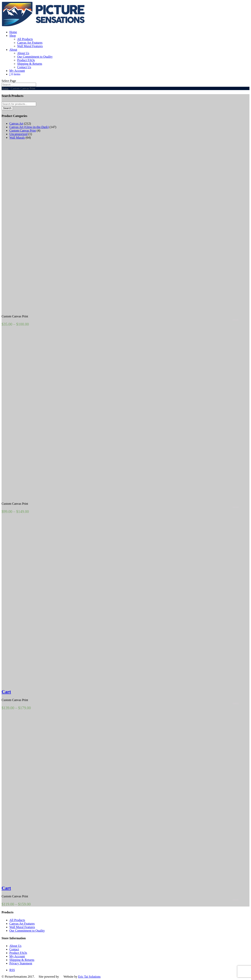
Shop (13, 36)
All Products (25, 39)
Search (7, 108)
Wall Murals (17, 138)
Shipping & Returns (30, 64)
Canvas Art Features (30, 43)
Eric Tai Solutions (89, 977)
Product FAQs (26, 60)
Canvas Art (16, 123)
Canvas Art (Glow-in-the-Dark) (29, 127)
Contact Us (24, 67)
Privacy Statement (21, 963)
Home (13, 32)
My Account (17, 71)
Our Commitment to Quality (35, 57)
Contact (14, 949)
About (13, 50)
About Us (23, 53)
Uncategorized (18, 134)
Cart (6, 692)
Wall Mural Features (30, 46)
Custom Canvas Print (23, 131)
